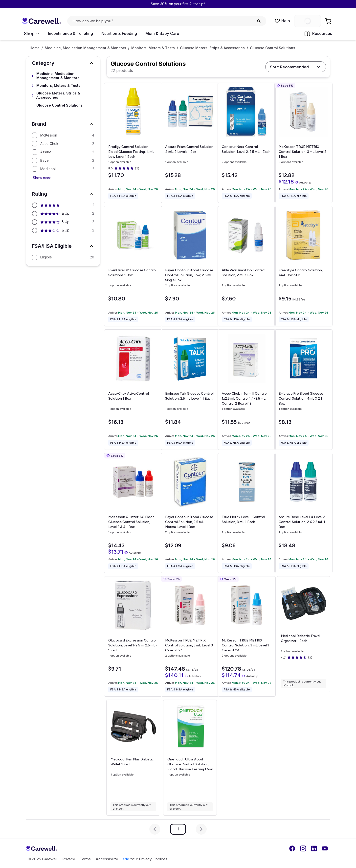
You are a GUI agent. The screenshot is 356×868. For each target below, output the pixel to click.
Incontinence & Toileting (70, 33)
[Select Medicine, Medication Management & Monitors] (63, 76)
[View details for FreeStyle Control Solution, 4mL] (303, 266)
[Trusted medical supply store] (42, 21)
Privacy (69, 859)
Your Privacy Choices (145, 859)
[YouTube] (325, 848)
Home (35, 48)
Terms (85, 859)
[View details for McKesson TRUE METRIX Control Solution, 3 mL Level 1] (247, 636)
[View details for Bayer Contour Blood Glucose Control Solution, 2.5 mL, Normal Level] (190, 513)
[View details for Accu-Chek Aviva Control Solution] (133, 390)
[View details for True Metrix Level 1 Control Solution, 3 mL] (247, 513)
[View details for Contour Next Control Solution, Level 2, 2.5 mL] (247, 143)
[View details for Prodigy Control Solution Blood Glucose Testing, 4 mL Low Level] (133, 143)
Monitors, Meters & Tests (153, 48)
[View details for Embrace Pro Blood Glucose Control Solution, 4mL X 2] (303, 390)
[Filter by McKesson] (63, 135)
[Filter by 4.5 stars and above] (63, 214)
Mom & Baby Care (162, 33)
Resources (318, 34)
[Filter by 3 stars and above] (63, 230)
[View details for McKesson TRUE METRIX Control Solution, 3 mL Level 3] (190, 636)
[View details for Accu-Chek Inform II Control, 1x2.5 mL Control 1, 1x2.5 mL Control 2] (247, 390)
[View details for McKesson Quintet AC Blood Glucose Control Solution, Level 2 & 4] (133, 513)
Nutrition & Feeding (119, 33)
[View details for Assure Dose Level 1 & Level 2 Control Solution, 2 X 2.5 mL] (303, 513)
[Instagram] (303, 848)
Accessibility (107, 859)
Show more (42, 178)
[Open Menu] (31, 34)
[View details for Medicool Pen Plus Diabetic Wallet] (133, 758)
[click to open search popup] (167, 21)
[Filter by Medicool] (63, 169)
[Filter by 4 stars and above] (63, 222)
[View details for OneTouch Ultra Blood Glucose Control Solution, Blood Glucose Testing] (190, 758)
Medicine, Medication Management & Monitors (85, 48)
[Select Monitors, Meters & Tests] (63, 86)
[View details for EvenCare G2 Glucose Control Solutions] (133, 266)
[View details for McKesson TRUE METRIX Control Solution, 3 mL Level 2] (303, 143)
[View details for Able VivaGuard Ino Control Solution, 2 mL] (247, 266)
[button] (63, 63)
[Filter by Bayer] (63, 160)
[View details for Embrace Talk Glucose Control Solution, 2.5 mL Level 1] (190, 390)
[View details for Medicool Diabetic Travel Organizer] (304, 634)
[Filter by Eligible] (63, 257)
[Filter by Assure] (63, 152)
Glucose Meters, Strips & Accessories (212, 48)
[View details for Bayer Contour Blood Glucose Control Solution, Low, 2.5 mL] (190, 266)
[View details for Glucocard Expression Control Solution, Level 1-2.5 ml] (133, 636)
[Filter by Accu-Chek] (63, 144)
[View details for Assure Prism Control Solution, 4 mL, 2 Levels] (190, 143)
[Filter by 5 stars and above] (63, 205)
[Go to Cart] (329, 21)
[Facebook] (292, 848)
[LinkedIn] (314, 848)
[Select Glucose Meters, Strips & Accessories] (63, 95)
